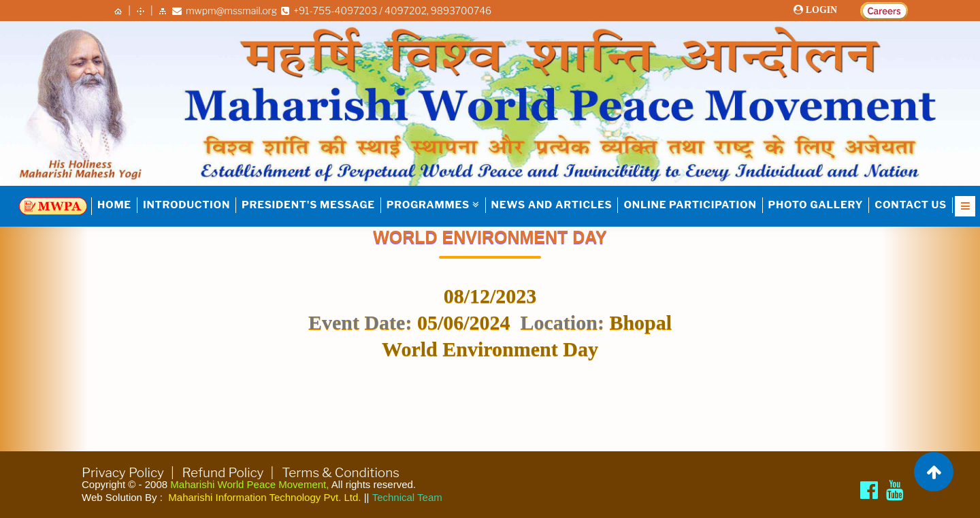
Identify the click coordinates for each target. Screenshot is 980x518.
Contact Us (911, 205)
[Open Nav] (965, 206)
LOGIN (821, 10)
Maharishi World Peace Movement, (249, 484)
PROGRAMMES (433, 205)
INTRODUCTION (186, 205)
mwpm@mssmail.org (225, 11)
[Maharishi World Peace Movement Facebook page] (869, 490)
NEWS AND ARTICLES (552, 205)
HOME (114, 205)
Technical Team (407, 497)
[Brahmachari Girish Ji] (895, 490)
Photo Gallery (816, 205)
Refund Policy (223, 473)
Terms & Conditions (341, 473)
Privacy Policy (123, 473)
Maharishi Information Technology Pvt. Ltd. (264, 497)
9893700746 (461, 11)
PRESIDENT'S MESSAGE (308, 205)
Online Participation (690, 205)
